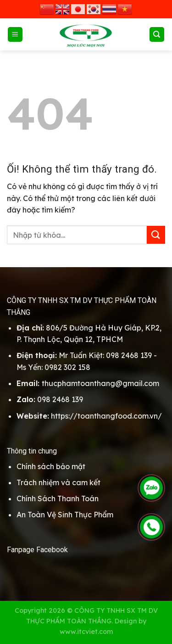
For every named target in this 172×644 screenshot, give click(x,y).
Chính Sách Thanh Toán (58, 498)
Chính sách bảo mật (51, 466)
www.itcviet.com (86, 632)
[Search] (157, 35)
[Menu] (15, 35)
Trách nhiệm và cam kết (58, 482)
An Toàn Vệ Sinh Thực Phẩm (65, 515)
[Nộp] (156, 235)
